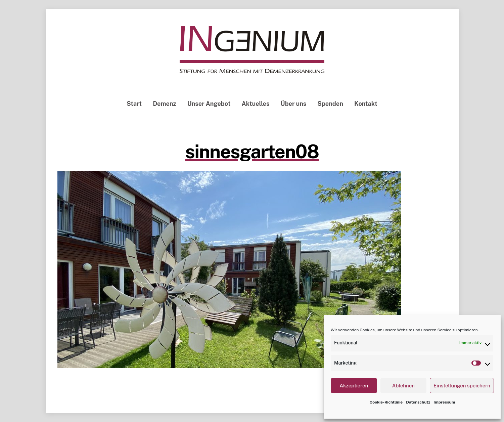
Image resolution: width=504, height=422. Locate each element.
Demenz (164, 104)
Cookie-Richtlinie (386, 402)
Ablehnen (403, 386)
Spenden (330, 104)
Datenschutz (418, 402)
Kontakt (366, 104)
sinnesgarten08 (252, 152)
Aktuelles (256, 104)
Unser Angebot (209, 104)
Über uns (294, 104)
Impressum (444, 402)
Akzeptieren (354, 386)
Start (134, 104)
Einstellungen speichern (462, 386)
